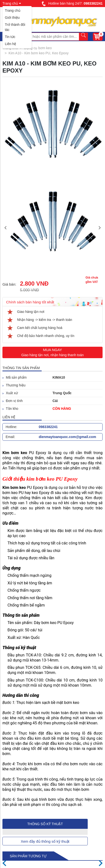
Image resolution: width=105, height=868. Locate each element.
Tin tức (10, 37)
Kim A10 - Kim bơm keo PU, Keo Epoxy (38, 53)
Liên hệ (10, 44)
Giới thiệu (12, 18)
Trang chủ (13, 10)
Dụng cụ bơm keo (38, 48)
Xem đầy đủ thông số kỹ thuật (45, 841)
